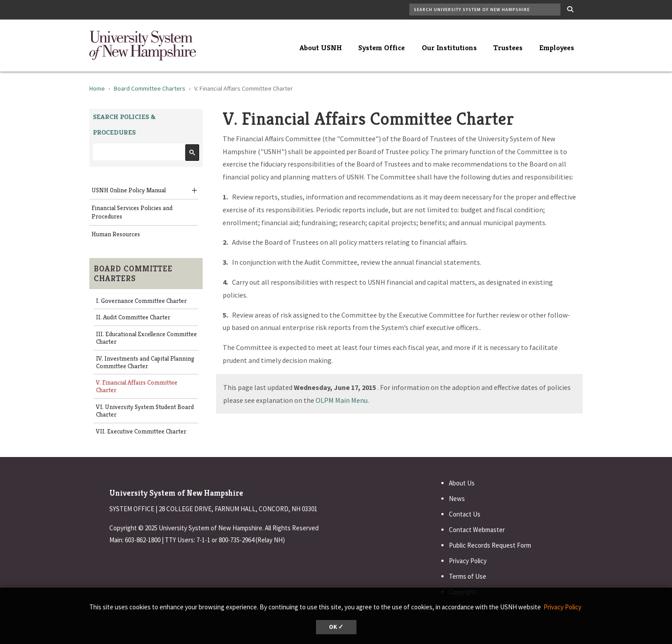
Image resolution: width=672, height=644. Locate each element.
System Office (382, 48)
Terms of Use (468, 576)
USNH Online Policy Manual (129, 190)
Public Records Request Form (490, 545)
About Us (462, 483)
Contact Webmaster (477, 530)
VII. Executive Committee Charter (141, 431)
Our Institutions (449, 48)
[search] (138, 152)
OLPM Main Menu (342, 400)
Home (97, 88)
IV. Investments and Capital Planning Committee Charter (145, 362)
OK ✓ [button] (336, 627)
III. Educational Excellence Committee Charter (146, 338)
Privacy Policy (468, 561)
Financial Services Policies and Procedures (132, 212)
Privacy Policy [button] (562, 607)
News (457, 499)
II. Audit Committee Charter (133, 317)
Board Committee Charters (150, 88)
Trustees (508, 48)
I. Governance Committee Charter (141, 301)
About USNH (321, 48)
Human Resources (116, 234)
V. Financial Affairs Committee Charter (137, 386)
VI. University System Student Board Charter (145, 411)
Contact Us (465, 514)
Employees (557, 48)
